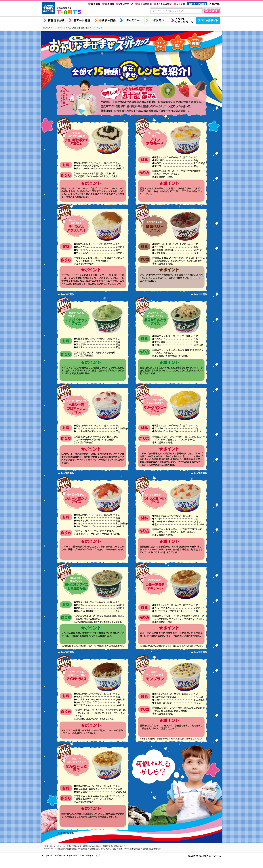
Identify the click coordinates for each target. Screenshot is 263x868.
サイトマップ (93, 855)
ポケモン (157, 21)
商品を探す (55, 21)
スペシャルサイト (208, 21)
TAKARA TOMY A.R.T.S (48, 8)
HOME (215, 4)
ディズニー (131, 21)
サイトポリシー (76, 855)
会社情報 (94, 4)
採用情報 (108, 4)
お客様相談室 (143, 4)
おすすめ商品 (106, 21)
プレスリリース (125, 4)
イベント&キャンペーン (183, 21)
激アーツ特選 (80, 21)
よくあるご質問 (163, 4)
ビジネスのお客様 (197, 4)
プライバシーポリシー (54, 855)
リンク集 (179, 4)
